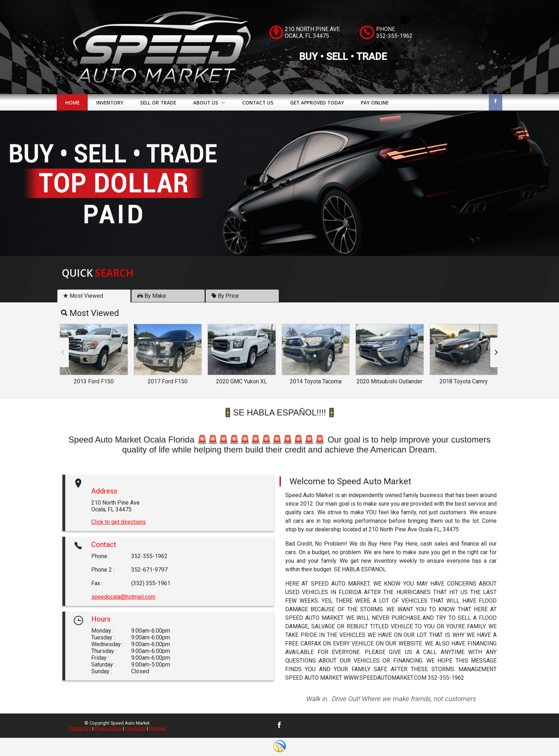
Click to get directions (119, 522)
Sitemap (157, 728)
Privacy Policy (108, 728)
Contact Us (80, 728)
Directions (135, 728)
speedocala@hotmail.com (123, 597)
